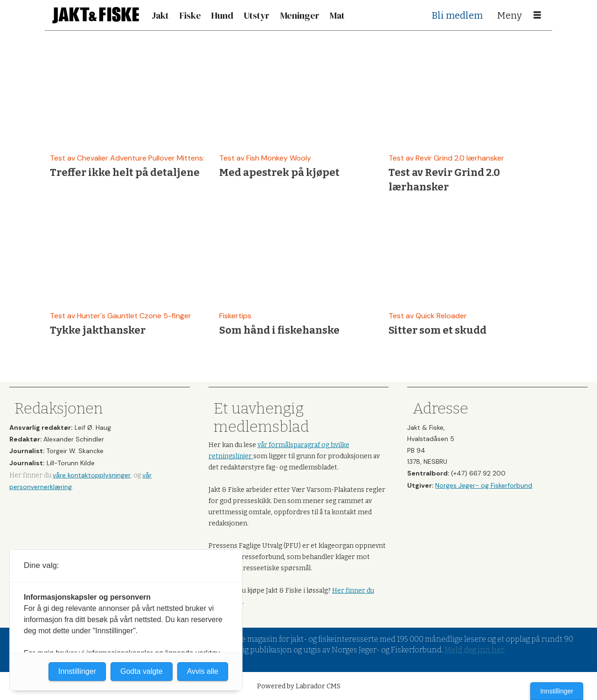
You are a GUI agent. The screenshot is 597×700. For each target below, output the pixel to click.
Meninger (300, 15)
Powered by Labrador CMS (299, 686)
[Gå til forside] (96, 15)
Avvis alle (203, 671)
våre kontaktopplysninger (92, 475)
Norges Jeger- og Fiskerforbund (484, 485)
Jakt (160, 15)
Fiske (190, 15)
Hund (222, 15)
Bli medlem (457, 15)
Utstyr (257, 15)
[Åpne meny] (537, 15)
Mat (337, 15)
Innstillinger (557, 691)
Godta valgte (142, 671)
